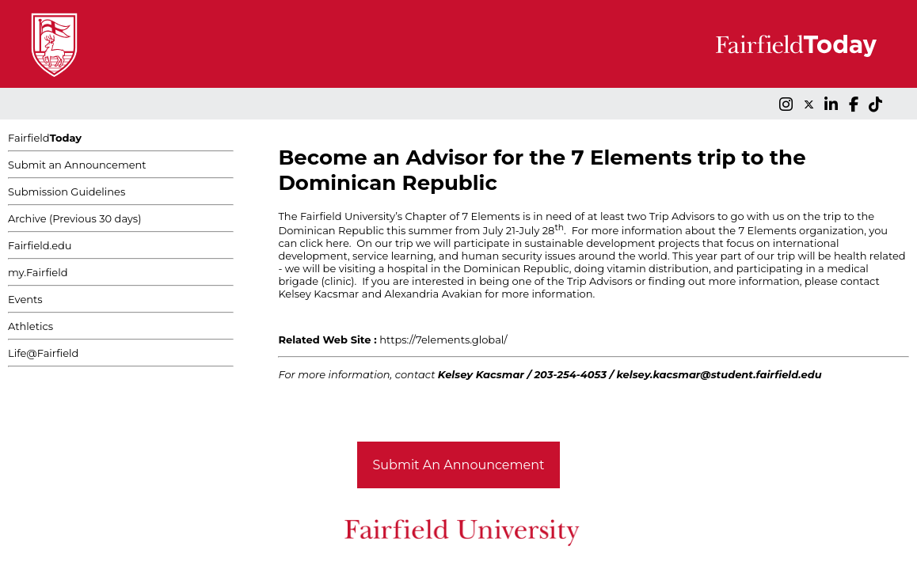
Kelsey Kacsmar (318, 294)
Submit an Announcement (77, 165)
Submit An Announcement (459, 465)
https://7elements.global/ (443, 340)
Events (25, 299)
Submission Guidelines (67, 192)
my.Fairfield (38, 272)
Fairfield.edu (40, 245)
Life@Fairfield (43, 353)
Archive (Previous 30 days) (74, 218)
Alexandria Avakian (433, 294)
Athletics (30, 326)
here (337, 243)
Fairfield (45, 138)
